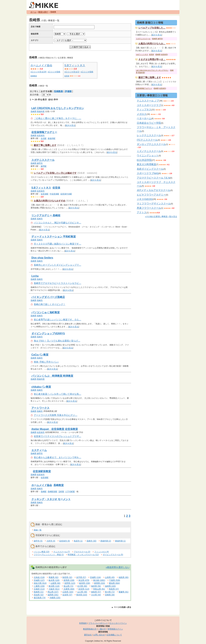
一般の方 (102, 629)
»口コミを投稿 (54, 72)
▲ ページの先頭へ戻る (121, 607)
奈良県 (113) (84, 589)
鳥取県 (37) (114, 589)
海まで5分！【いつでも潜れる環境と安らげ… (57, 341)
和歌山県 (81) (99, 589)
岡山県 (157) (53, 592)
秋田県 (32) (67, 577)
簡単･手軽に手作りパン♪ (46, 362)
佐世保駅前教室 (42, 471)
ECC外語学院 (144, 160)
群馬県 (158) (69, 580)
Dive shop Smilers (42, 258)
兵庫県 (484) (69, 589)
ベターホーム (144, 118)
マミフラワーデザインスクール (154, 204)
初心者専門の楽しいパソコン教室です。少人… (57, 320)
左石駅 (44, 138)
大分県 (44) (96, 595)
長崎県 (33, 111)
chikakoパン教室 (41, 387)
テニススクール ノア (148, 101)
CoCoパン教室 (40, 355)
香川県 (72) (110, 592)
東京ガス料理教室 (146, 164)
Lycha (35, 276)
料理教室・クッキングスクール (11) (83, 555)
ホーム (33, 12)
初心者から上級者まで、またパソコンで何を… (57, 457)
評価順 (68, 91)
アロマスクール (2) (82, 552)
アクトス (142, 212)
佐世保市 (41, 136)
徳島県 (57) (96, 592)
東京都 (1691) (99, 580)
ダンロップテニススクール (151, 144)
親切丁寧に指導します (45, 145)
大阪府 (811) (54, 589)
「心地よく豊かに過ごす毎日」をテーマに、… (57, 118)
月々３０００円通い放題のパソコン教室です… (57, 244)
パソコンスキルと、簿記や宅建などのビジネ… (57, 223)
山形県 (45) (110, 577)
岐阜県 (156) (85, 583)
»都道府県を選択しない (118, 567)
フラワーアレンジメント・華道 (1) (49, 555)
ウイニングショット (148, 155)
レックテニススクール (149, 135)
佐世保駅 (45, 194)
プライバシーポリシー (98, 623)
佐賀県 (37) (67, 595)
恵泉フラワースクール (149, 208)
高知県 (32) (39, 595)
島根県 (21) (39, 592)
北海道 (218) (39, 577)
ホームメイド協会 (41, 65)
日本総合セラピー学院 (149, 123)
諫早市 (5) (38, 541)
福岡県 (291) (53, 595)
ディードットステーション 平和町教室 (54, 237)
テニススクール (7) (62, 552)
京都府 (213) (39, 589)
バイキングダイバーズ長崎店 (48, 297)
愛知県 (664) (114, 583)
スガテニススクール (43, 160)
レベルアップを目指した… (152, 28)
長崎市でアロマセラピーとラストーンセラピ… (57, 283)
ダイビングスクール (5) (113, 555)
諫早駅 (44, 166)
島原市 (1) (78, 541)
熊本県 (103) (82, 595)
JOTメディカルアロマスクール (154, 190)
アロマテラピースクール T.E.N (153, 178)
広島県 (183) (68, 592)
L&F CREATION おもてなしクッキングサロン (58, 108)
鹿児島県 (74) (40, 598)
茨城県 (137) (39, 580)
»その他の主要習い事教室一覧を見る (161, 216)
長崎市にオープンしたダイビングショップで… (57, 265)
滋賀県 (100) (110, 586)
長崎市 (40, 219)
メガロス (142, 114)
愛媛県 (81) (124, 592)
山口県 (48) (82, 592)
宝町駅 (61, 492)
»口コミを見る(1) (72, 72)
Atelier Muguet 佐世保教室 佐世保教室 (55, 429)
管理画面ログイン (115, 629)
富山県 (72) (68, 586)
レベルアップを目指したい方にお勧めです (55, 173)
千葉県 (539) (115, 580)
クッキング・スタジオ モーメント (51, 499)
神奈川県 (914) (40, 583)
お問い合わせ (99, 635)
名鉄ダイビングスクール (150, 169)
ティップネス (144, 109)
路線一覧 (38, 530)
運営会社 (88, 635)
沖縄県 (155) (55, 598)
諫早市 (40, 163)
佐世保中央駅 (66, 194)
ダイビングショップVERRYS (48, 334)
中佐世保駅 (54, 194)
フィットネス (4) (102, 552)
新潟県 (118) (54, 586)
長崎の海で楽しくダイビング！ (50, 304)
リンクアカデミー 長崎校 (46, 215)
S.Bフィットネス (75, 65)
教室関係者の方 (90, 629)
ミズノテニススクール (149, 151)
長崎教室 (34, 76)
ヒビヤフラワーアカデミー (151, 195)
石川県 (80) (82, 586)
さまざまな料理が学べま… (152, 59)
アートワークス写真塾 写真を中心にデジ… (56, 415)
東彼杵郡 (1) (120, 541)
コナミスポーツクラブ (149, 105)
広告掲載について (114, 635)
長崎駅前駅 (52, 492)
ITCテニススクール (147, 140)
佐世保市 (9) (65, 541)
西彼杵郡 (41, 111)
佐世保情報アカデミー (44, 132)
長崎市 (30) (91, 541)
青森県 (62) (54, 577)
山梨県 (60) (55, 583)
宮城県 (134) (95, 577)
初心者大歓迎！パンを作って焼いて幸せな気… (57, 394)
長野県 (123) (70, 583)
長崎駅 (44, 492)
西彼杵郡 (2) (106, 541)
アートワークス (40, 408)
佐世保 (67, 76)
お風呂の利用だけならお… (152, 44)
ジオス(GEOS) (145, 199)
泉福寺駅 (51, 138)
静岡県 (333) (100, 583)
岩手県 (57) (81, 577)
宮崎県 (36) (110, 595)
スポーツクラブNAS (148, 173)
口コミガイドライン (118, 623)
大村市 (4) (51, 541)
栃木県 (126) (54, 580)
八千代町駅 (70, 492)
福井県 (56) (96, 586)
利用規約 (83, 623)
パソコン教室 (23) (42, 552)
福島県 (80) (124, 577)
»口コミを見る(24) (38, 72)
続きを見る (70, 125)
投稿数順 (58, 91)
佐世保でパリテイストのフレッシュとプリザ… (57, 436)
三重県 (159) (39, 586)
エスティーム (39, 450)
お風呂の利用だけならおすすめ (50, 201)
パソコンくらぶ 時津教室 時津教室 (52, 376)
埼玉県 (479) (84, 580)
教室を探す (43, 12)
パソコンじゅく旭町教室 (46, 312)
